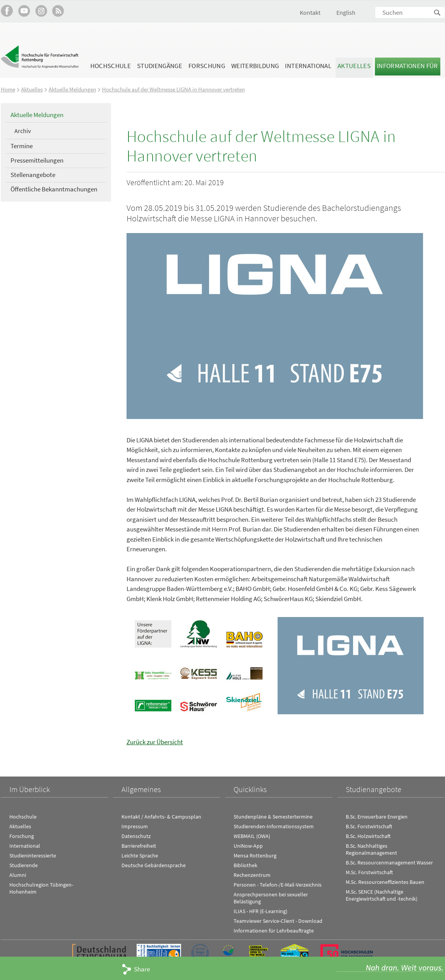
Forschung (207, 66)
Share (142, 969)
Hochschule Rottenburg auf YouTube (24, 11)
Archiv (23, 130)
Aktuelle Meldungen (72, 89)
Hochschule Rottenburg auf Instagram (41, 11)
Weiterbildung (255, 66)
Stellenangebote (33, 174)
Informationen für (407, 66)
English (346, 12)
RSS (58, 11)
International (308, 66)
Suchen (438, 13)
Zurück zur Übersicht (155, 742)
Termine (22, 146)
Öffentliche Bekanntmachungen (54, 189)
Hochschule (111, 66)
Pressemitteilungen (37, 160)
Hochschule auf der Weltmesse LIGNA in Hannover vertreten (173, 89)
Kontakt (310, 12)
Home (8, 89)
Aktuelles (354, 66)
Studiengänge (160, 66)
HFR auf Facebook (7, 11)
